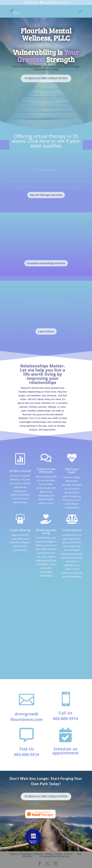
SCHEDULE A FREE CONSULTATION (46, 78)
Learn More (46, 331)
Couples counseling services (46, 263)
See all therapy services (46, 195)
